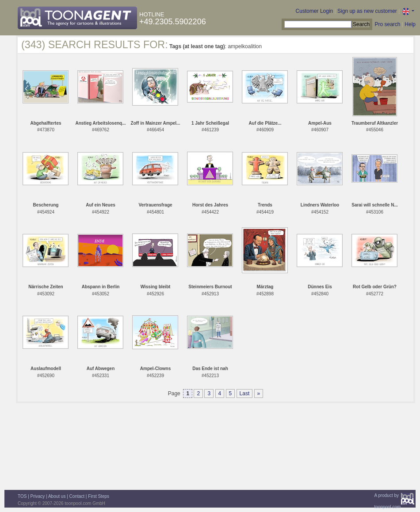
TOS (22, 496)
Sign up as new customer (367, 11)
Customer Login (315, 11)
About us (57, 496)
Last (245, 394)
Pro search (387, 24)
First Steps (99, 496)
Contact (77, 496)
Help (410, 24)
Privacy (38, 496)
